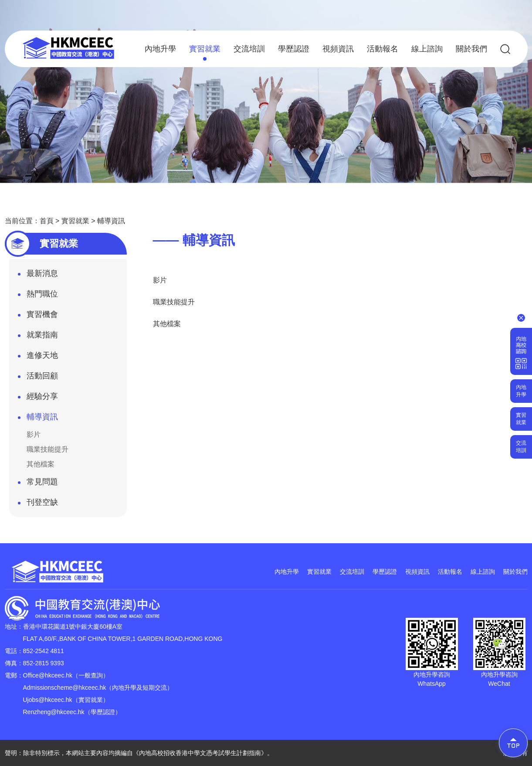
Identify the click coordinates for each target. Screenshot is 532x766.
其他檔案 (41, 464)
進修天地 (38, 358)
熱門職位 (38, 296)
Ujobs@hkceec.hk (48, 700)
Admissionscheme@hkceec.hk (65, 688)
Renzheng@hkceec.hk (54, 712)
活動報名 (383, 49)
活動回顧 (38, 378)
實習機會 (38, 317)
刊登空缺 (38, 505)
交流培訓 (249, 49)
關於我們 (471, 49)
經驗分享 (38, 399)
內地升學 (160, 49)
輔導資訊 (111, 221)
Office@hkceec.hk (48, 675)
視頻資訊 (338, 49)
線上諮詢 (427, 49)
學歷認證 (294, 49)
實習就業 (205, 53)
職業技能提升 (47, 449)
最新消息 (38, 276)
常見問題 (38, 484)
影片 (34, 434)
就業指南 (38, 337)
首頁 (47, 221)
